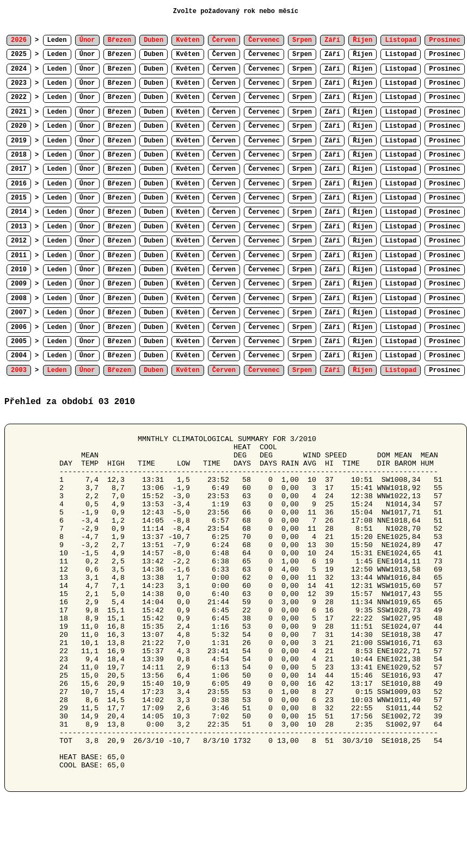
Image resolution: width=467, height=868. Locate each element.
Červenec (264, 54)
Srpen (302, 54)
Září (332, 54)
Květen (188, 54)
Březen (119, 54)
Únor (87, 54)
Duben (153, 54)
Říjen (362, 54)
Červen (224, 54)
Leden (57, 40)
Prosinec (445, 54)
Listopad (401, 54)
